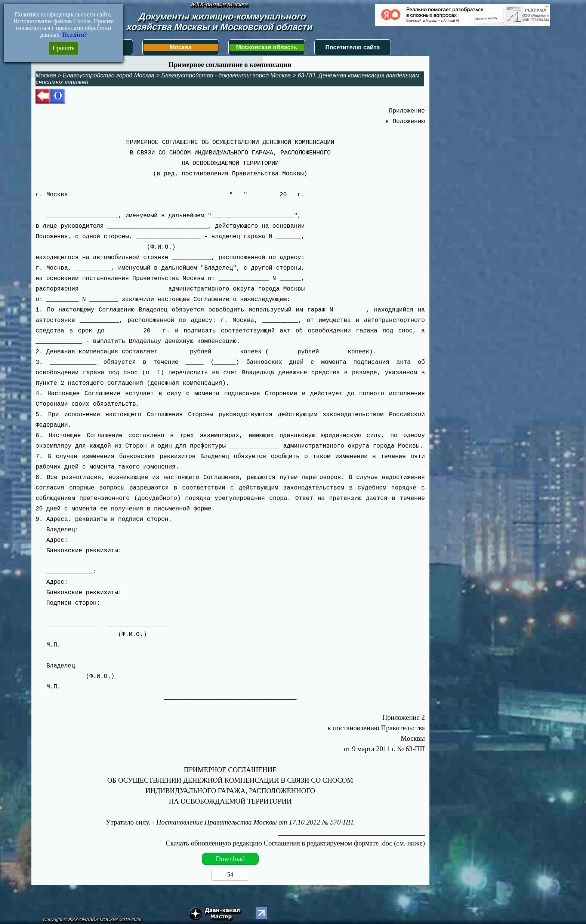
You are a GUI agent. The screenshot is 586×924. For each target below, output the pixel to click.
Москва (181, 47)
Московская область (267, 47)
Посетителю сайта (353, 47)
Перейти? (75, 35)
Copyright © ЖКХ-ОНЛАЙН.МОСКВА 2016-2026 (92, 920)
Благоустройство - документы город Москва (226, 75)
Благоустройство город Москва (109, 75)
